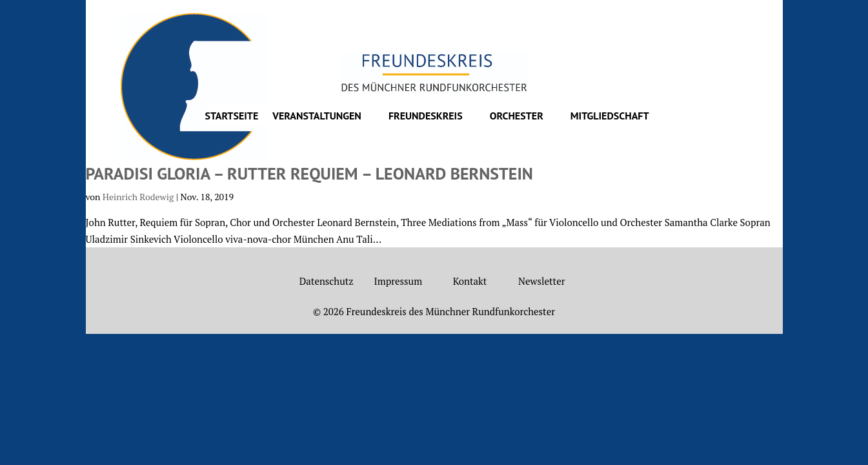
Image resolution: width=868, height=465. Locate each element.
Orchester (517, 117)
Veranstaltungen (317, 117)
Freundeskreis (426, 117)
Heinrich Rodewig (138, 197)
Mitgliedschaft (610, 117)
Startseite (232, 117)
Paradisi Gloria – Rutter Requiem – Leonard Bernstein (309, 173)
